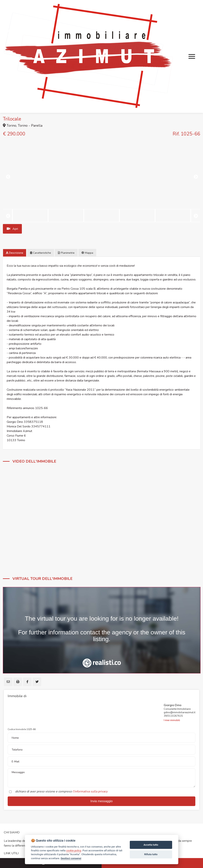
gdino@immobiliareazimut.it (180, 712)
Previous (8, 176)
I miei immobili (172, 720)
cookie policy (74, 850)
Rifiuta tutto (151, 854)
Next (195, 176)
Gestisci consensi (71, 858)
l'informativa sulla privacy (90, 791)
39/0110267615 (173, 716)
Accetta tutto (151, 845)
